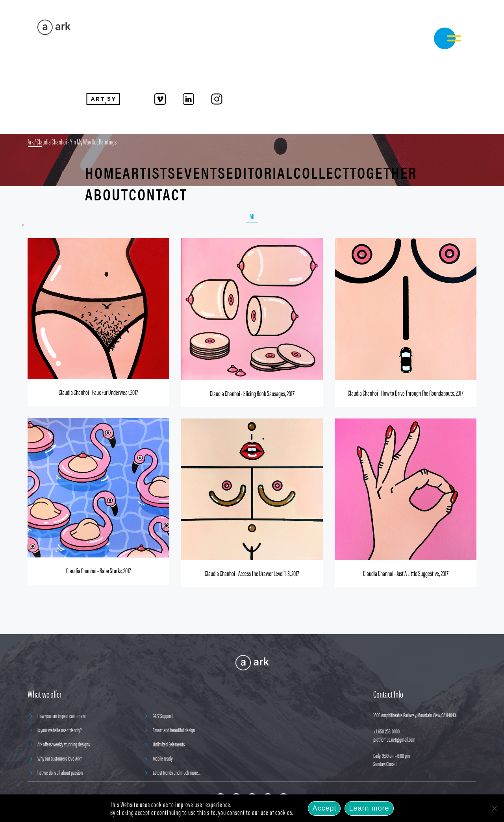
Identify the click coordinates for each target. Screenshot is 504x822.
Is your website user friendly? (60, 730)
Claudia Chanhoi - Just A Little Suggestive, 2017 (406, 573)
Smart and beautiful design (174, 730)
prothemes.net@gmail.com (394, 739)
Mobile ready (163, 758)
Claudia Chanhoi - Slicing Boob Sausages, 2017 (252, 393)
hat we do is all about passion (60, 772)
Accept (324, 808)
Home (104, 172)
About (107, 194)
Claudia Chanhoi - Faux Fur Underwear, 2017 (98, 392)
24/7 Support (163, 716)
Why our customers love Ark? (60, 758)
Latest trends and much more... (177, 772)
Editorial (260, 172)
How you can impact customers (61, 716)
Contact (158, 194)
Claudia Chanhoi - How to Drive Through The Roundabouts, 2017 (406, 393)
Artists (149, 172)
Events (201, 172)
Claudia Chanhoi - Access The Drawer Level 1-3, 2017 (252, 573)
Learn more (369, 808)
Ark (31, 142)
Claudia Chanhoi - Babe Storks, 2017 (99, 570)
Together (384, 172)
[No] (494, 808)
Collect (322, 172)
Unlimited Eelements (169, 744)
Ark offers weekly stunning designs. (64, 744)
